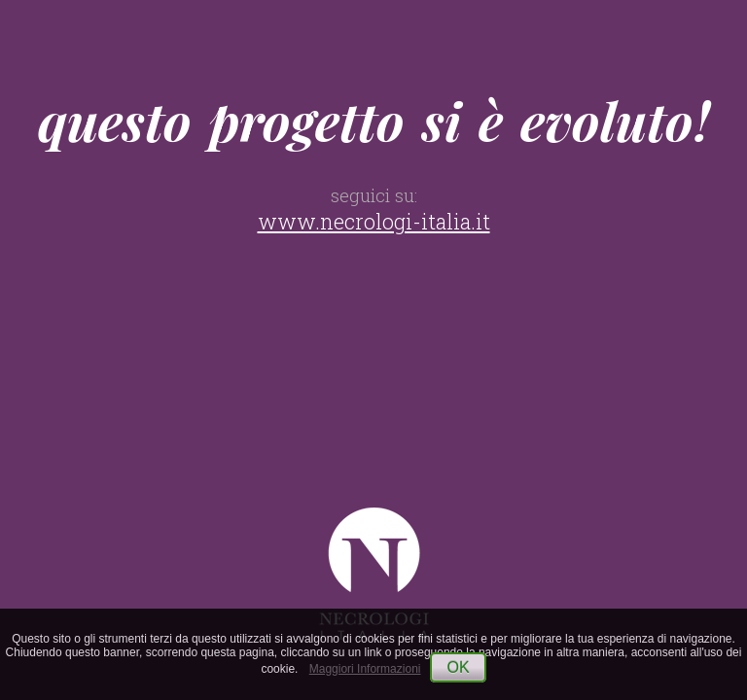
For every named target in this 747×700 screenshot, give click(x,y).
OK (458, 667)
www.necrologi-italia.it (374, 221)
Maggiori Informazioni (365, 669)
